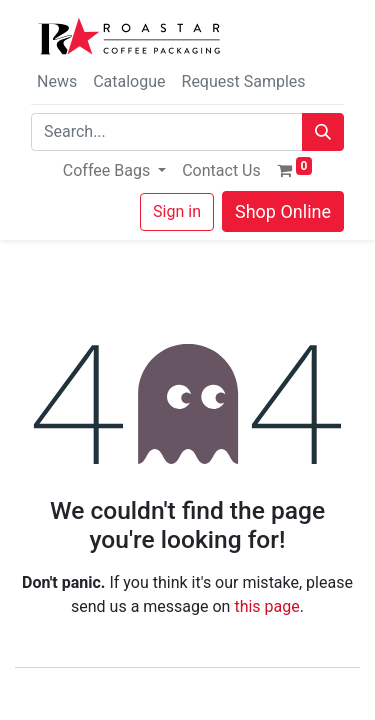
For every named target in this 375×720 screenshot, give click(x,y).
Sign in (177, 211)
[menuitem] (221, 171)
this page (266, 606)
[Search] (323, 132)
